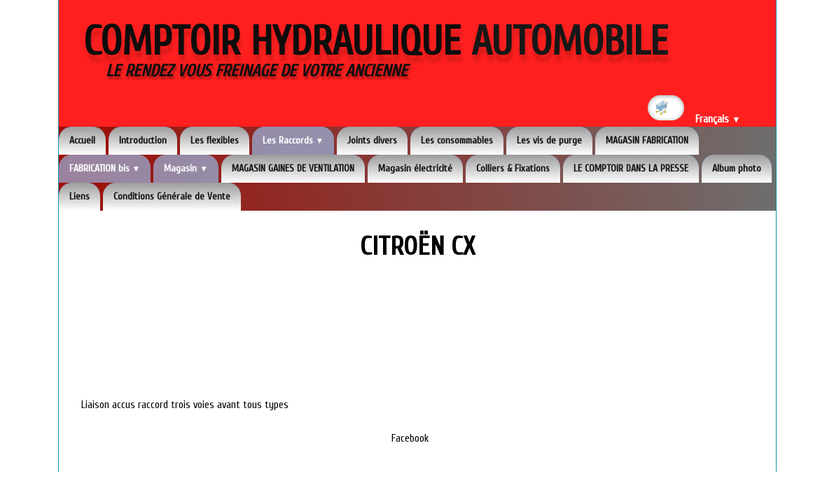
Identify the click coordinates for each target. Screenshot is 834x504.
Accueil (82, 140)
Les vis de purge (549, 140)
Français (718, 119)
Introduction (143, 140)
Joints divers (372, 140)
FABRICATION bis (105, 168)
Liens (79, 196)
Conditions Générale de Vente (172, 196)
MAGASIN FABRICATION (647, 140)
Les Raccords (293, 140)
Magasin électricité (415, 168)
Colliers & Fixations (513, 168)
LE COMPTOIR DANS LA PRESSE (631, 168)
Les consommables (457, 140)
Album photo (737, 168)
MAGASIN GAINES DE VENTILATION (293, 168)
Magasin (186, 168)
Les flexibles (215, 140)
